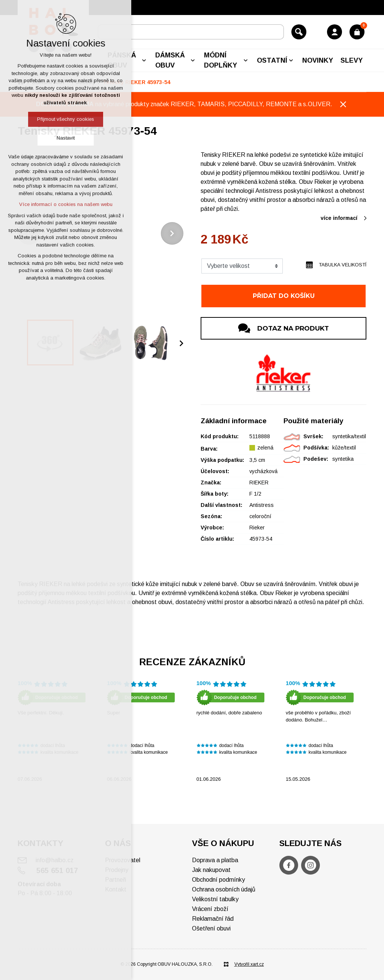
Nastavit (66, 138)
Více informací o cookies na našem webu (66, 204)
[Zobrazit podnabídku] (144, 60)
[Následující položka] (172, 233)
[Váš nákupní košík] (357, 32)
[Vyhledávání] (299, 32)
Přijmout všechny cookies (66, 119)
